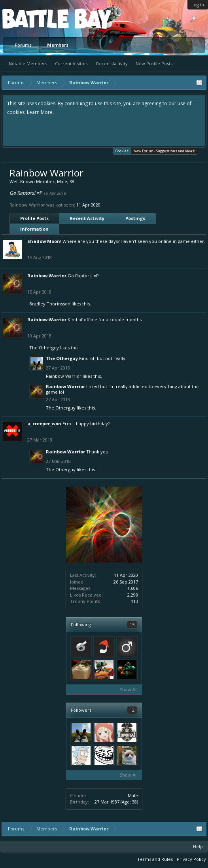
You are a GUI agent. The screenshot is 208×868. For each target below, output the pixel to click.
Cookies (122, 151)
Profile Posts (34, 218)
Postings (135, 218)
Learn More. (40, 112)
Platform (31, 18)
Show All (129, 689)
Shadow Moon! (44, 241)
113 (134, 601)
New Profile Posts (154, 63)
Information (34, 229)
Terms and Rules (155, 859)
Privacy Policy (191, 859)
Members (58, 45)
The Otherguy (44, 348)
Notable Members (28, 63)
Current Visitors (72, 63)
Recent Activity (112, 63)
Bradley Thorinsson (50, 304)
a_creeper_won (44, 424)
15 (132, 624)
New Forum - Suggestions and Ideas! (165, 151)
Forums (23, 45)
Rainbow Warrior (47, 276)
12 (132, 710)
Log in (198, 5)
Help (198, 846)
